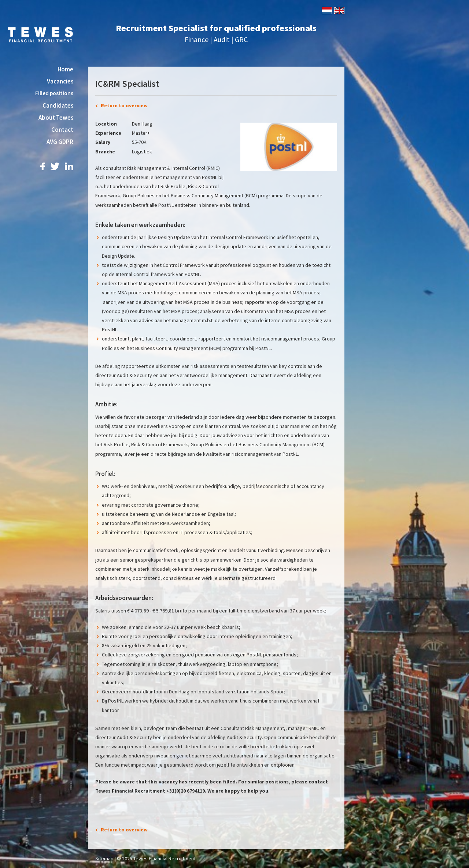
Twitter (55, 166)
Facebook (43, 166)
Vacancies (60, 81)
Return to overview (124, 105)
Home (65, 69)
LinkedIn (69, 166)
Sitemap (104, 858)
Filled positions (54, 93)
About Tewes (56, 118)
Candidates (58, 105)
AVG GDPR (60, 142)
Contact (62, 130)
